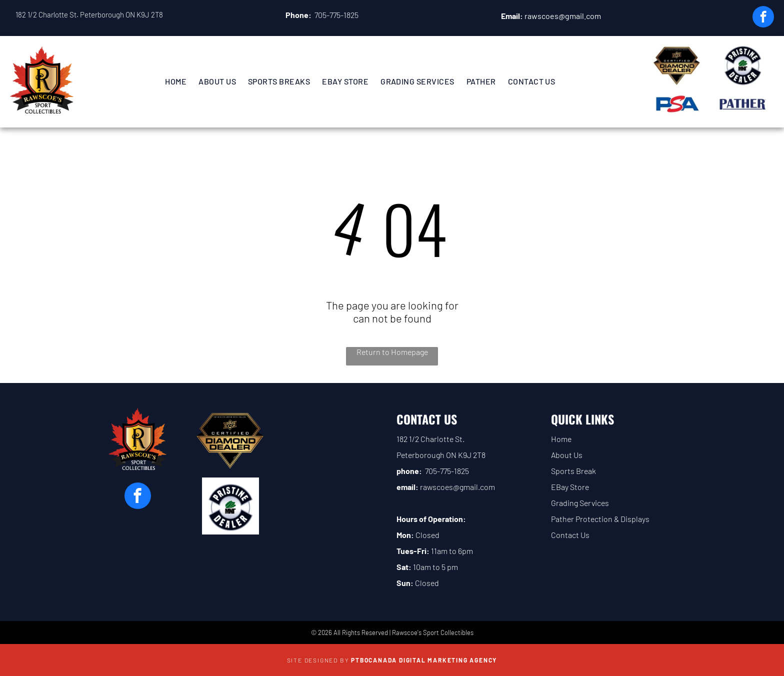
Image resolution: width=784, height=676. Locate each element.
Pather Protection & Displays (600, 519)
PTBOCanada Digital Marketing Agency (424, 660)
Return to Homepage (392, 352)
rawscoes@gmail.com (563, 16)
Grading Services (580, 503)
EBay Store (570, 487)
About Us (567, 455)
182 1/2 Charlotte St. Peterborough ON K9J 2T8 (89, 14)
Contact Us (570, 535)
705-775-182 (445, 471)
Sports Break (573, 471)
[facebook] (763, 18)
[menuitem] (176, 81)
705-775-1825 (336, 15)
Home (561, 439)
